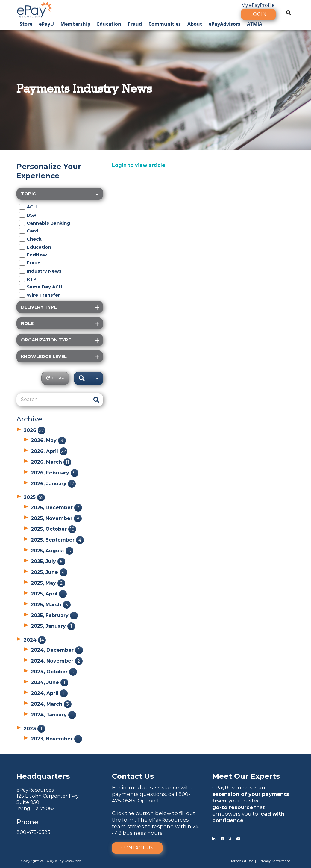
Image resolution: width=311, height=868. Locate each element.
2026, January (53, 484)
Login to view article (139, 165)
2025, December (56, 508)
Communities (165, 24)
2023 (34, 729)
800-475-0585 (33, 832)
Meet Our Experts (246, 776)
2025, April (49, 594)
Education (109, 24)
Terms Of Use (242, 861)
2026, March (51, 462)
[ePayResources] (34, 9)
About (195, 24)
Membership (75, 24)
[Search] (54, 400)
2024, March (51, 704)
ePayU (46, 24)
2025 (34, 497)
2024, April (49, 693)
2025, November (56, 518)
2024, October (54, 672)
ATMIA (255, 24)
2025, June (49, 572)
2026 (35, 430)
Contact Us (137, 848)
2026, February (55, 473)
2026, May (48, 440)
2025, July (48, 561)
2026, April (49, 451)
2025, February (54, 615)
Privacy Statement (274, 861)
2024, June (50, 682)
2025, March (51, 605)
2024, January (53, 715)
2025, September (57, 540)
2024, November (57, 661)
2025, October (53, 529)
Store (26, 24)
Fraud (135, 24)
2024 (35, 640)
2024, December (57, 650)
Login (258, 14)
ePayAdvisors (224, 24)
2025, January (53, 626)
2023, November (56, 739)
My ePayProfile (258, 5)
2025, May (48, 583)
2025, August (52, 551)
